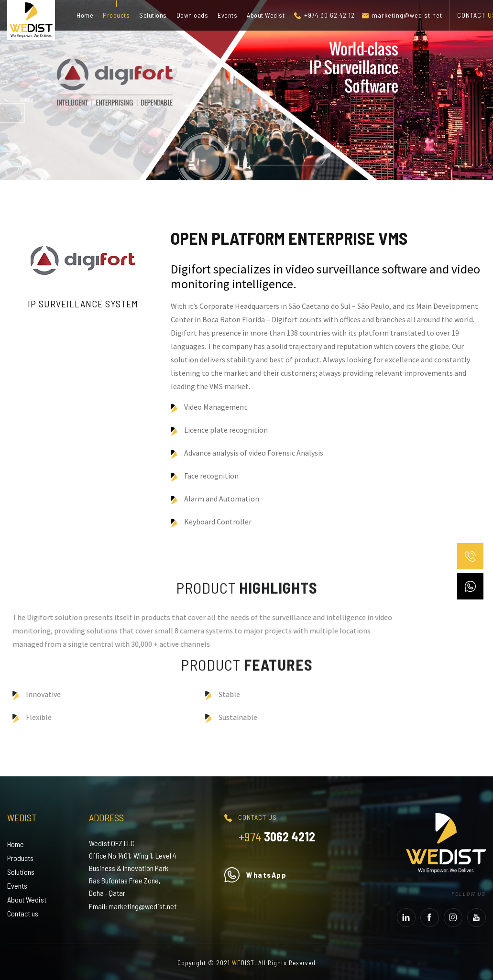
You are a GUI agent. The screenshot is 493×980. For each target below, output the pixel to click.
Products (116, 15)
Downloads (192, 15)
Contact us (23, 913)
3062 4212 (277, 836)
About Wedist (266, 15)
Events (227, 15)
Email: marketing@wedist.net (133, 906)
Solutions (153, 15)
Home (85, 15)
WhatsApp (255, 875)
